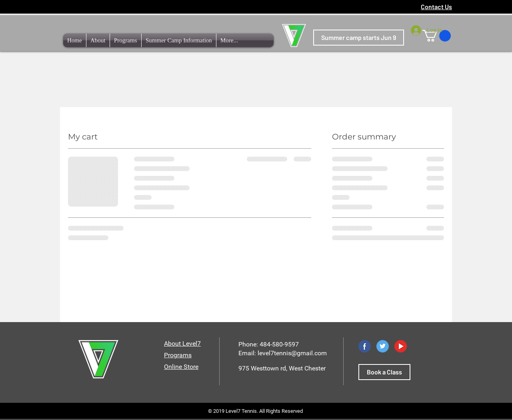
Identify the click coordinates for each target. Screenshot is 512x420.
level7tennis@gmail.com (292, 353)
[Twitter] (383, 346)
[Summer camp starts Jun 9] (359, 38)
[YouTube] (401, 346)
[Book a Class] (384, 372)
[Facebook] (365, 346)
